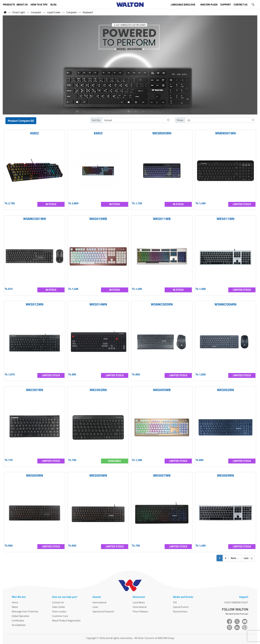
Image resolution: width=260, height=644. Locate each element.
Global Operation (21, 616)
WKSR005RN (162, 133)
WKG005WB (162, 390)
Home (15, 602)
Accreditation (19, 625)
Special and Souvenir (103, 611)
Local (95, 607)
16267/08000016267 (236, 602)
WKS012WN (35, 304)
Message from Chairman (25, 611)
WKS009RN (226, 475)
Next (235, 558)
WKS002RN (226, 390)
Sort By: (96, 120)
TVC (175, 602)
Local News (139, 602)
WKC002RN (98, 390)
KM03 (98, 133)
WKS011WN (226, 219)
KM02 (35, 133)
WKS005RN (35, 475)
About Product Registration (66, 620)
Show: (180, 120)
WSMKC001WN (35, 219)
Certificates (18, 620)
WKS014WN (98, 304)
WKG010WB (98, 219)
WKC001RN (35, 390)
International (99, 602)
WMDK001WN (225, 133)
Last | (248, 558)
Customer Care (60, 616)
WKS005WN (98, 475)
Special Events (181, 607)
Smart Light (19, 12)
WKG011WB (162, 219)
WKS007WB (162, 475)
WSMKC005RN (162, 304)
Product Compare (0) (21, 121)
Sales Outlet (58, 607)
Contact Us (58, 602)
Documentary (180, 611)
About (15, 607)
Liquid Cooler (54, 12)
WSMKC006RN (225, 304)
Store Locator (59, 611)
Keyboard (88, 12)
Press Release (140, 611)
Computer (36, 12)
